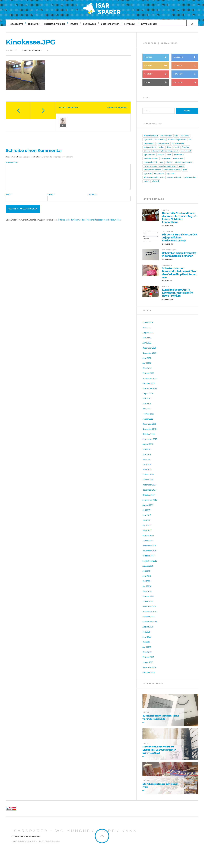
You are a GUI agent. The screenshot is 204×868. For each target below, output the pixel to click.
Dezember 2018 (149, 426)
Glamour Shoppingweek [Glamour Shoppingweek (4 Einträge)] (170, 153)
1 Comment (167, 283)
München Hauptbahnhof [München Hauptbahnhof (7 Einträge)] (183, 165)
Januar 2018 (148, 482)
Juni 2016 (147, 579)
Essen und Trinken (55, 24)
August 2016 (148, 568)
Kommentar (12, 165)
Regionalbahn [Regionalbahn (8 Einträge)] (159, 176)
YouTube (157, 77)
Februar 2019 (148, 416)
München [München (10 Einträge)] (169, 165)
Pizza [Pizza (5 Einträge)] (185, 172)
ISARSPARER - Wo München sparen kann (75, 833)
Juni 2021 (147, 340)
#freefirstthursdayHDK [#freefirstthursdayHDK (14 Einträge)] (151, 138)
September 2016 (150, 563)
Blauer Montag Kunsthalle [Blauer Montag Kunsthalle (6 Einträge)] (177, 142)
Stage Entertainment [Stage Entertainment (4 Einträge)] (174, 180)
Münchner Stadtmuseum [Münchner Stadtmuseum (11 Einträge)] (168, 169)
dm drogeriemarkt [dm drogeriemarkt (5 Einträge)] (163, 146)
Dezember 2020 (149, 350)
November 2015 (149, 614)
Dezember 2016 (149, 548)
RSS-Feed (186, 68)
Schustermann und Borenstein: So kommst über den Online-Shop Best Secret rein (179, 276)
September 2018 (150, 442)
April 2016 (147, 589)
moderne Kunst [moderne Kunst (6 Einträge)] (178, 161)
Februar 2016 (148, 599)
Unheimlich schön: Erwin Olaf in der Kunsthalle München (179, 257)
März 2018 (147, 472)
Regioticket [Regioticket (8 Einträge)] (170, 176)
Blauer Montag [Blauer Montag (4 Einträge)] (160, 142)
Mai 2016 (146, 584)
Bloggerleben (169, 252)
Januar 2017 (148, 543)
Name (9, 197)
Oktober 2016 (149, 558)
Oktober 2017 (149, 497)
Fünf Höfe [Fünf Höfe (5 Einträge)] (147, 153)
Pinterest (186, 85)
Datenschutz (149, 24)
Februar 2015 (148, 660)
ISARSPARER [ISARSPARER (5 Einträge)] (161, 157)
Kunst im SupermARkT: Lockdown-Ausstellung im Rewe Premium (177, 295)
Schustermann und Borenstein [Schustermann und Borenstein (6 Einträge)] (154, 180)
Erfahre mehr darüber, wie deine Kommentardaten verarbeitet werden (89, 222)
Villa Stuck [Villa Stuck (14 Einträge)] (156, 184)
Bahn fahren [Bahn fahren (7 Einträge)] (185, 138)
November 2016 (149, 553)
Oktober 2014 (149, 675)
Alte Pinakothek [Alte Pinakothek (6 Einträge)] (166, 138)
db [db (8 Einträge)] (190, 142)
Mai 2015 (146, 644)
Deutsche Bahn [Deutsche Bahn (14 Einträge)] (149, 146)
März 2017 (147, 533)
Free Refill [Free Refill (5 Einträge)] (177, 150)
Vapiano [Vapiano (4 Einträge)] (147, 184)
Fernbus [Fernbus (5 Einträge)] (161, 150)
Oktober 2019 (149, 386)
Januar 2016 (148, 604)
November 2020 (149, 355)
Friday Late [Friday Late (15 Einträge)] (186, 150)
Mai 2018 (146, 462)
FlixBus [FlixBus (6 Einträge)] (169, 150)
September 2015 (150, 624)
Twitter (157, 60)
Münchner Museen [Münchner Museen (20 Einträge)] (150, 169)
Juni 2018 (147, 457)
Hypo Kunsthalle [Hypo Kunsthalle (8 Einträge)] (149, 157)
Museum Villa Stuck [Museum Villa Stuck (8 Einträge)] (150, 165)
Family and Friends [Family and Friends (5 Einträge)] (150, 150)
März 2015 (147, 655)
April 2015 (147, 650)
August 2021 (148, 335)
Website (93, 197)
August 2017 (148, 508)
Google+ (157, 68)
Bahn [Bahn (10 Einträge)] (176, 138)
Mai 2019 (146, 411)
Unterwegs (90, 24)
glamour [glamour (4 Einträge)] (156, 153)
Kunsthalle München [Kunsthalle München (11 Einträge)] (151, 161)
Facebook (186, 60)
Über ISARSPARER (110, 24)
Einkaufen (34, 24)
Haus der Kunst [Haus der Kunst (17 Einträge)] (186, 153)
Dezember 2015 (149, 609)
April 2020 (147, 366)
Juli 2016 (146, 574)
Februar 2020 (148, 376)
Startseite (17, 24)
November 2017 (149, 492)
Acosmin (57, 844)
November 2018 (149, 432)
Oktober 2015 (149, 619)
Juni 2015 (147, 639)
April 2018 (147, 467)
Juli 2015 (146, 634)
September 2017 (150, 503)
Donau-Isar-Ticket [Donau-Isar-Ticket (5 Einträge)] (178, 146)
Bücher (146, 715)
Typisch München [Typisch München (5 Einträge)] (190, 180)
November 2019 (149, 381)
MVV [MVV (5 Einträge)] (161, 165)
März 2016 (147, 594)
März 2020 (147, 371)
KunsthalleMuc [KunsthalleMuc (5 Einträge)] (179, 157)
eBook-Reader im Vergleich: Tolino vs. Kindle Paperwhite (161, 720)
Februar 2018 (148, 477)
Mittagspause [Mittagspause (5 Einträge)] (165, 161)
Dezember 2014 (149, 670)
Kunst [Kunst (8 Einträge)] (169, 157)
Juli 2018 (146, 452)
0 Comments (168, 228)
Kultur (74, 24)
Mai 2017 (146, 523)
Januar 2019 (148, 421)
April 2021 (147, 345)
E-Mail (51, 197)
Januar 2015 (148, 665)
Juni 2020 (147, 361)
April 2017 (147, 528)
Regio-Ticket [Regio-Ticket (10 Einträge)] (148, 176)
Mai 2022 (146, 330)
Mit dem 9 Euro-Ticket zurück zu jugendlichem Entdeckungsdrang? (179, 240)
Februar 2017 (148, 538)
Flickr (157, 85)
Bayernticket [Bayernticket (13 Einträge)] (148, 142)
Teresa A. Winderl (33, 53)
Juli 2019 (146, 401)
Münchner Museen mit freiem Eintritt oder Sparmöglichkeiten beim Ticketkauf (159, 752)
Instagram (186, 77)
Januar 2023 (148, 325)
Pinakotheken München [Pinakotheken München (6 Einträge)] (172, 172)
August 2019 (148, 396)
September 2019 (150, 391)
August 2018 (148, 447)
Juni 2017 (147, 518)
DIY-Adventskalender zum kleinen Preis (160, 788)
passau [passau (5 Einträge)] (182, 169)
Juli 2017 (146, 513)
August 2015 (148, 629)
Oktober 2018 (149, 437)
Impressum (130, 24)
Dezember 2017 (149, 487)
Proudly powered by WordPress (23, 844)
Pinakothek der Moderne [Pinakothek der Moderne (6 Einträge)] (152, 172)
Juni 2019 (147, 406)
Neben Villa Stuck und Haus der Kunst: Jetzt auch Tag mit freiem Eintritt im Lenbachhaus (179, 220)
